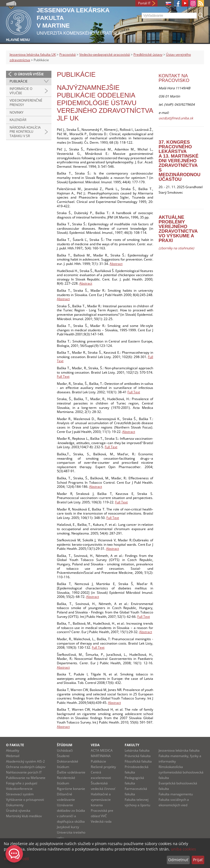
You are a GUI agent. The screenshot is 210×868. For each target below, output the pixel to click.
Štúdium (65, 745)
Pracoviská (68, 54)
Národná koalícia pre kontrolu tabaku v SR (25, 132)
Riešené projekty (103, 767)
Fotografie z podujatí (22, 783)
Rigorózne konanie (71, 789)
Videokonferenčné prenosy (26, 103)
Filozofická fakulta (138, 761)
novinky (17, 112)
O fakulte (15, 745)
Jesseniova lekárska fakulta (179, 750)
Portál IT (144, 3)
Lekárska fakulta (137, 750)
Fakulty (132, 745)
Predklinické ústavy (148, 54)
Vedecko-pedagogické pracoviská (105, 54)
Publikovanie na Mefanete (26, 778)
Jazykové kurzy (68, 827)
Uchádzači (65, 750)
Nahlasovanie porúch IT (24, 772)
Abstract (116, 264)
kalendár (18, 120)
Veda (95, 745)
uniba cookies (183, 849)
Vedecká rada (101, 821)
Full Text (63, 377)
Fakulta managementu (176, 794)
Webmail (13, 756)
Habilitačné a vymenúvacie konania (101, 800)
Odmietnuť (178, 860)
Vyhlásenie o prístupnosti (25, 800)
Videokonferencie (19, 789)
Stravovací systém (20, 794)
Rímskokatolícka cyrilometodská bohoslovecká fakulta (181, 772)
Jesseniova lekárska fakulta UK (33, 54)
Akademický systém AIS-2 (25, 761)
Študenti (63, 756)
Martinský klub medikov (24, 816)
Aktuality (13, 750)
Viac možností (16, 859)
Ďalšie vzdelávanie (71, 772)
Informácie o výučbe (21, 91)
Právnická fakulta (138, 756)
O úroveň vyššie (29, 74)
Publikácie (19, 81)
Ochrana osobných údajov (26, 767)
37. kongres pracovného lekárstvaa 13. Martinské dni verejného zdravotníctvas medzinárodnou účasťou (180, 161)
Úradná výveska (18, 811)
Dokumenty (15, 805)
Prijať (198, 860)
